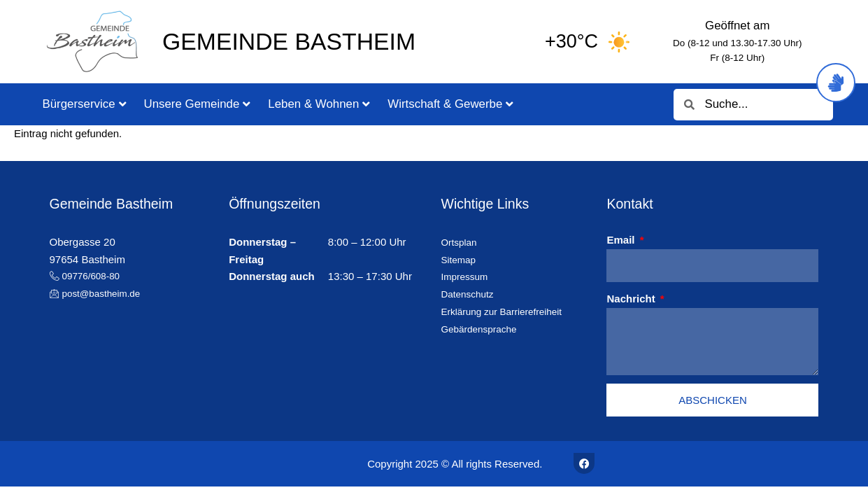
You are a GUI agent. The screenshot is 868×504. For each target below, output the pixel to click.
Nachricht (632, 299)
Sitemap (460, 259)
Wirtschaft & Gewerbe (450, 104)
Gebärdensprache (483, 329)
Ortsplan (461, 242)
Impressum (467, 276)
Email (622, 240)
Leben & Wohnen (319, 104)
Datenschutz (470, 294)
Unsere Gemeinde (198, 104)
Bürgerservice (85, 104)
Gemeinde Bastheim (289, 41)
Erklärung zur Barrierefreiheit (508, 311)
